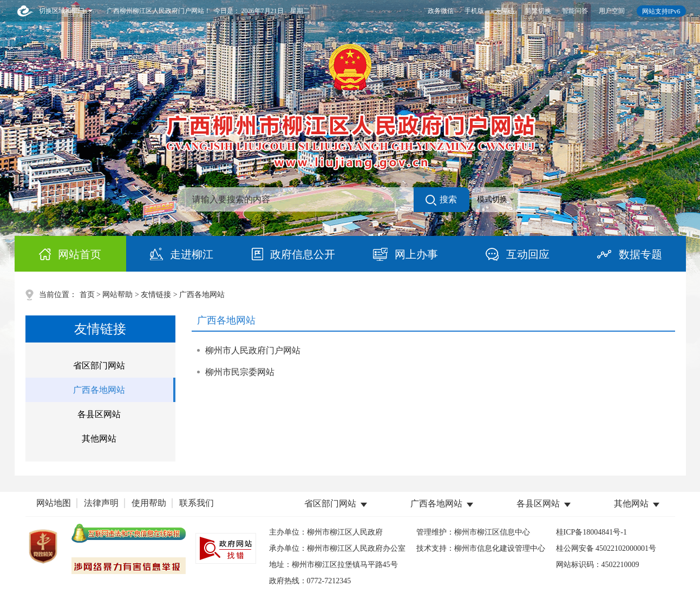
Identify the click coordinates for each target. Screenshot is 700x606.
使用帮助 (149, 503)
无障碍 (505, 11)
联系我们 (197, 503)
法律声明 (101, 503)
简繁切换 (538, 11)
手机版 (474, 11)
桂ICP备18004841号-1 (591, 532)
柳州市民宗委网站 (240, 372)
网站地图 (54, 503)
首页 (87, 295)
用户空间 (612, 11)
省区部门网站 (99, 365)
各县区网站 (99, 414)
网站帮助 (117, 295)
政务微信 (441, 11)
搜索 (441, 200)
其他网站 (99, 439)
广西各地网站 (99, 390)
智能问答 (575, 11)
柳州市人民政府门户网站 (253, 350)
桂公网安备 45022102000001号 (606, 548)
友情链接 (156, 295)
